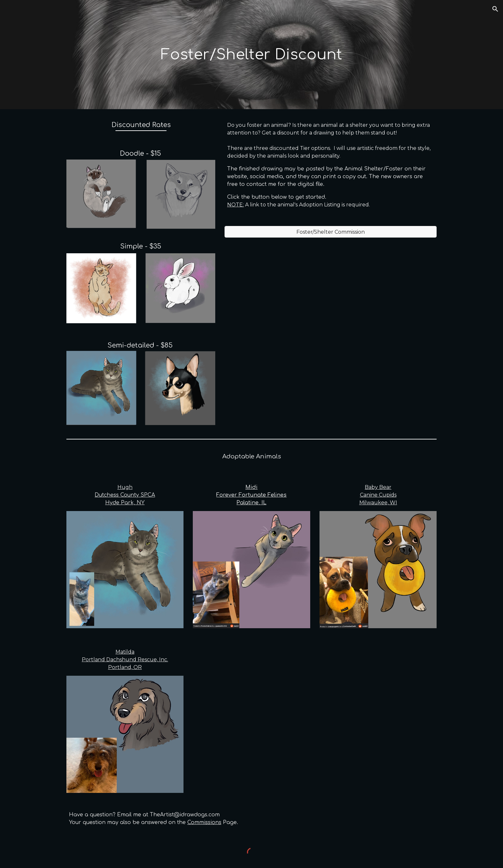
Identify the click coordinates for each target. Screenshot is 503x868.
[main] (251, 55)
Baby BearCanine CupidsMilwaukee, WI (378, 495)
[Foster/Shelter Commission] (331, 232)
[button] (495, 9)
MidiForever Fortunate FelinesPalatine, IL (251, 495)
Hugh (125, 487)
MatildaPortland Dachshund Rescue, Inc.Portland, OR (125, 660)
